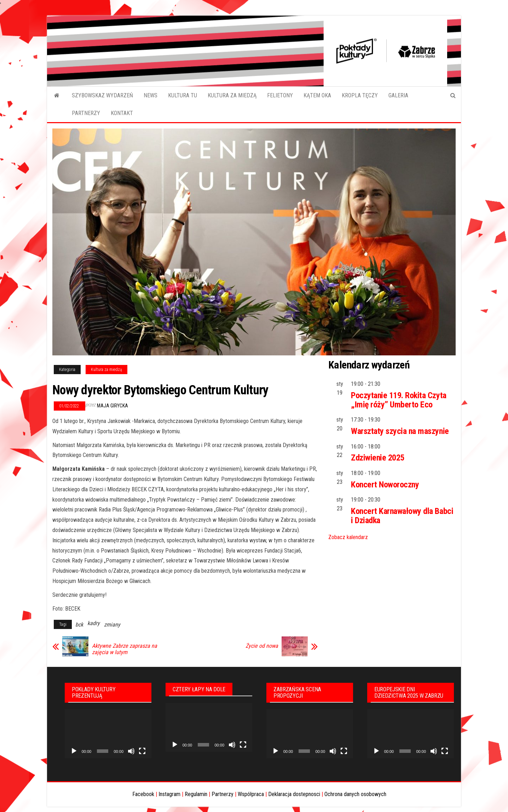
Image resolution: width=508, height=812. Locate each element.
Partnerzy (223, 794)
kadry (94, 623)
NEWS (151, 95)
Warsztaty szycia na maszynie (400, 431)
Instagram (169, 794)
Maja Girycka (112, 406)
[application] (108, 734)
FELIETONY (280, 95)
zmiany (112, 625)
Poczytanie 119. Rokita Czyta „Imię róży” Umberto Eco (399, 400)
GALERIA (398, 95)
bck (79, 625)
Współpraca (251, 794)
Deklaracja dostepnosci (294, 794)
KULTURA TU (183, 95)
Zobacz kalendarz (348, 537)
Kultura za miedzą (106, 370)
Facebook (143, 794)
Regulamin (196, 794)
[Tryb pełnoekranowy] (142, 751)
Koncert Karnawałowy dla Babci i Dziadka (402, 516)
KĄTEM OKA (317, 95)
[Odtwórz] (74, 751)
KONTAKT (122, 113)
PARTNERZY (86, 113)
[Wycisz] (131, 751)
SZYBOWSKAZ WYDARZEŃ (102, 95)
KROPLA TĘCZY (360, 95)
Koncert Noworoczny (385, 485)
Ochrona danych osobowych (355, 794)
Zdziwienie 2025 (378, 458)
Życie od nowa (262, 646)
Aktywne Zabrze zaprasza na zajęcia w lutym (125, 649)
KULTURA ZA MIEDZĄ (232, 95)
